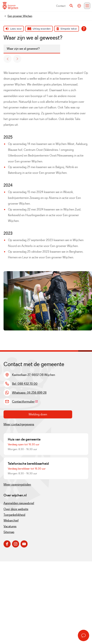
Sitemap (9, 532)
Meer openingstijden (17, 484)
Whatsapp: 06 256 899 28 (29, 393)
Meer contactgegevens (19, 424)
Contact (61, 6)
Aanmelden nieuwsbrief (19, 503)
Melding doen (38, 414)
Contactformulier (25, 401)
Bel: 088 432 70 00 (25, 384)
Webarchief (11, 520)
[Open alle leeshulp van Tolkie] (84, 29)
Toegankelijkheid (14, 515)
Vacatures (10, 526)
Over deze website (16, 509)
